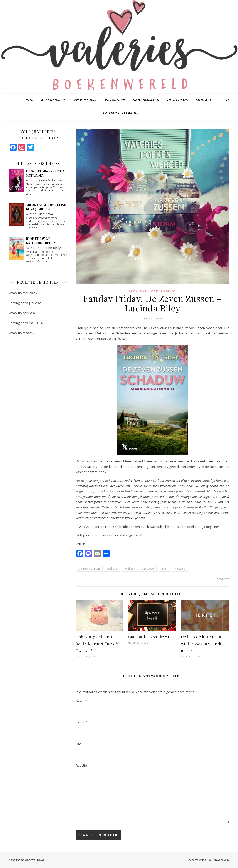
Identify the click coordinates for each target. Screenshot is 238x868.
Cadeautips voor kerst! (149, 637)
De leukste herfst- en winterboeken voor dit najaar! (202, 644)
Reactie (81, 765)
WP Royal (38, 860)
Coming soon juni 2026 (26, 303)
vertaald (180, 569)
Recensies (51, 100)
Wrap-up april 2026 (23, 313)
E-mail (81, 722)
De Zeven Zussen (89, 569)
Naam (81, 700)
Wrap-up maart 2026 (24, 333)
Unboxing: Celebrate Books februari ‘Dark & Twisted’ (97, 644)
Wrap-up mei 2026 (23, 293)
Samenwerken (146, 100)
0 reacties (223, 579)
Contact (204, 100)
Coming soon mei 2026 (26, 323)
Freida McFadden (50, 180)
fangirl (164, 569)
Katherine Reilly (49, 248)
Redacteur (115, 100)
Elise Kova (45, 214)
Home (28, 100)
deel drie (112, 569)
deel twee (148, 569)
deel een (130, 569)
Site (78, 744)
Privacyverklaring (121, 113)
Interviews (178, 100)
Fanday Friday (163, 291)
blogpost (138, 291)
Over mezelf (85, 100)
